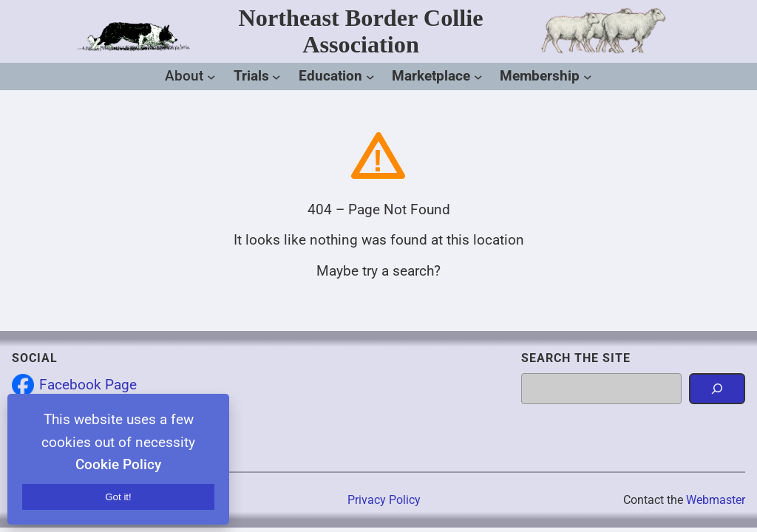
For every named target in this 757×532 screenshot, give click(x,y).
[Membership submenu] (588, 77)
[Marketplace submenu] (478, 77)
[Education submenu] (370, 77)
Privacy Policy (384, 500)
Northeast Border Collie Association (361, 31)
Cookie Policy (118, 464)
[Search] (717, 389)
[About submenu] (211, 77)
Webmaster (716, 500)
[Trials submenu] (276, 77)
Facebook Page (88, 385)
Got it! (118, 497)
